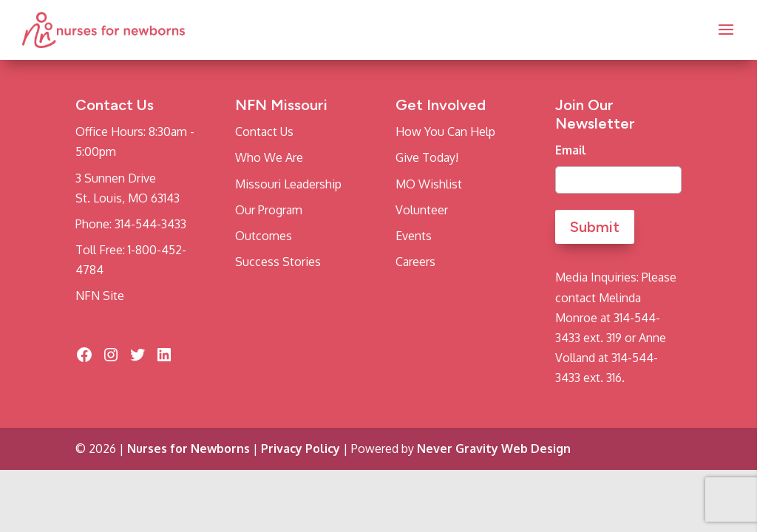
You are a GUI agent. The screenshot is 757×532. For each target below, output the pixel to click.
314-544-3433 (150, 224)
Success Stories (278, 262)
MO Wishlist (429, 184)
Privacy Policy (301, 449)
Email (571, 150)
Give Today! (427, 157)
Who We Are (269, 157)
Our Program (269, 210)
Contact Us (264, 132)
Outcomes (264, 236)
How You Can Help (445, 132)
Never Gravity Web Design (494, 449)
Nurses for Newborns (189, 449)
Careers (415, 262)
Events (414, 236)
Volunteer (422, 210)
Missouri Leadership (288, 184)
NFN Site (100, 296)
